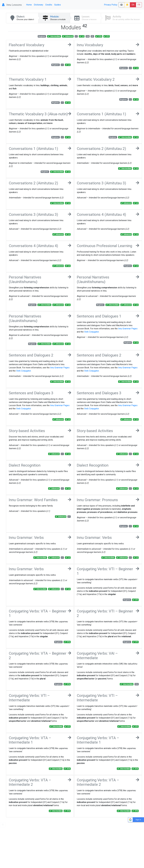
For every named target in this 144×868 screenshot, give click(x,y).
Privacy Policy (111, 5)
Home (29, 5)
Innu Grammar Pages (128, 329)
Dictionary (39, 5)
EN (133, 5)
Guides (58, 5)
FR (139, 5)
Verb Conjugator (91, 332)
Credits (49, 5)
